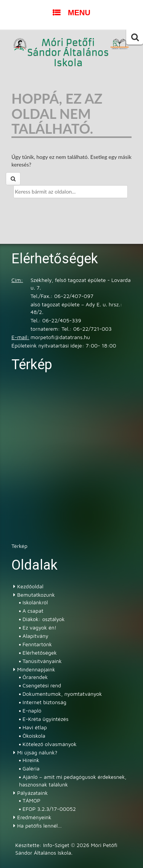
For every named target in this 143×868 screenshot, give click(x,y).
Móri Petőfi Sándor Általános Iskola (68, 53)
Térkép (19, 546)
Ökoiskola (34, 736)
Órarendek (35, 677)
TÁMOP (31, 800)
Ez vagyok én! (39, 627)
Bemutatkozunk (36, 595)
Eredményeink (34, 817)
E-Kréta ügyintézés (46, 719)
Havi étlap (35, 727)
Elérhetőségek (40, 653)
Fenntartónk (37, 644)
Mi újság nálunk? (37, 752)
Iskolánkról (35, 602)
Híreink (31, 760)
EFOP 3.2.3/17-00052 (49, 809)
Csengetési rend (42, 685)
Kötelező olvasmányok (50, 744)
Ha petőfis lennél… (39, 826)
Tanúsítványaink (42, 661)
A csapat (33, 611)
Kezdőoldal (30, 586)
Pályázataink (32, 793)
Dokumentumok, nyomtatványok (62, 694)
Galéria (31, 768)
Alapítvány (35, 636)
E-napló (32, 710)
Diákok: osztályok (44, 619)
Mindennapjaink (36, 669)
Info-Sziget (56, 845)
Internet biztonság (44, 702)
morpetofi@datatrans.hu (60, 337)
